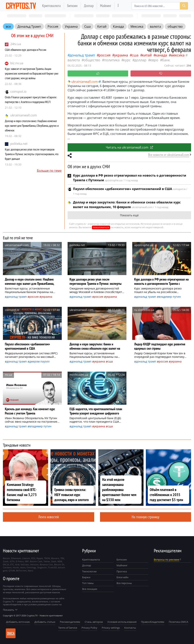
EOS (33, 558)
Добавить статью (45, 622)
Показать (10, 610)
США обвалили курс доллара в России (26, 50)
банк (166, 60)
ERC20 (6, 564)
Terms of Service (68, 628)
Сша (87, 26)
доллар (140, 60)
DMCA (11, 633)
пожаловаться (101, 227)
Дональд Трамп (29, 26)
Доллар (89, 6)
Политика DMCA (178, 622)
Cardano (7, 567)
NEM (60, 561)
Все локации (90, 589)
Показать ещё (129, 215)
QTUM (12, 571)
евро (154, 60)
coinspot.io (18, 91)
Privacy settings (111, 628)
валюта (155, 26)
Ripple (40, 558)
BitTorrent (21, 571)
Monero (55, 558)
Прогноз (122, 571)
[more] (118, 6)
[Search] (160, 6)
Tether (47, 561)
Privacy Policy (89, 628)
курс (127, 60)
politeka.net (19, 144)
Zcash (6, 561)
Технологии (89, 571)
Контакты (130, 628)
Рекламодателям (70, 622)
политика (112, 60)
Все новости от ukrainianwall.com (169, 155)
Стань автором (94, 622)
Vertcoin (34, 564)
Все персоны (124, 583)
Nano (30, 571)
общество (175, 26)
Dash (54, 561)
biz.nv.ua (17, 63)
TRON (47, 558)
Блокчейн (122, 577)
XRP (27, 561)
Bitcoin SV (59, 564)
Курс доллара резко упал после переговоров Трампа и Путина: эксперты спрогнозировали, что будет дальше (32, 154)
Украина (71, 26)
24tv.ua (16, 44)
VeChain (25, 564)
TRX (62, 558)
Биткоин (72, 6)
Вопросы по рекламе (167, 560)
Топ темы (88, 583)
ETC (12, 564)
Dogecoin (42, 567)
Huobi (16, 567)
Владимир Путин (170, 297)
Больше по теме (49, 171)
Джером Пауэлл (39, 361)
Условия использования (122, 622)
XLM (17, 564)
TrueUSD (52, 567)
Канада (118, 26)
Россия (53, 26)
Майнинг (106, 6)
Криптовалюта (51, 6)
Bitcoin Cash (36, 561)
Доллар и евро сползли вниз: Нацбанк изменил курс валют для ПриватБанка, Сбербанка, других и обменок (32, 126)
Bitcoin (6, 558)
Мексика (137, 26)
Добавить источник (18, 622)
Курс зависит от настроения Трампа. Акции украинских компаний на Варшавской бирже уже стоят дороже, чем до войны (32, 73)
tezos (23, 567)
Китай (102, 26)
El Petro (20, 561)
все (8, 26)
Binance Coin (46, 564)
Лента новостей (48, 517)
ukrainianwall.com (24, 115)
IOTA (12, 561)
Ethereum (16, 558)
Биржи (86, 577)
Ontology (31, 567)
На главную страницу (145, 517)
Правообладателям (153, 622)
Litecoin (26, 558)
